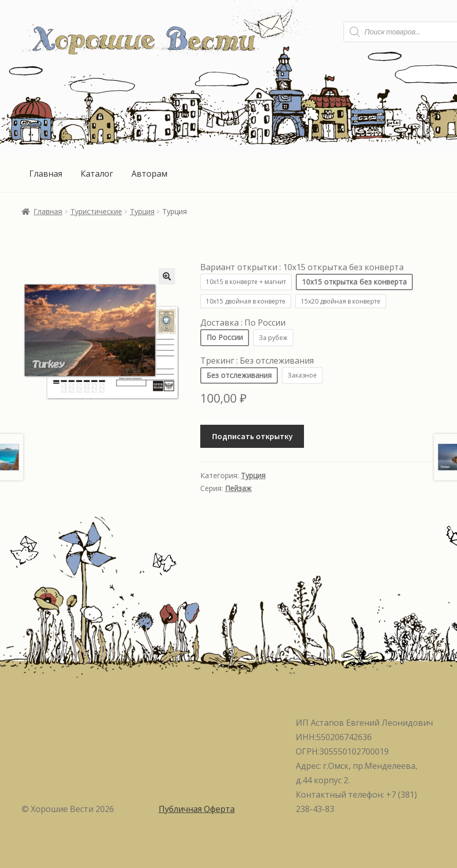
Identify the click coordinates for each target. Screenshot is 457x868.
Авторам (149, 174)
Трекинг (257, 361)
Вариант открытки (302, 267)
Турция (142, 211)
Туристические (96, 211)
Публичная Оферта (197, 809)
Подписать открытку (252, 436)
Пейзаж (238, 488)
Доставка (243, 323)
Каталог (97, 174)
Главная (46, 174)
